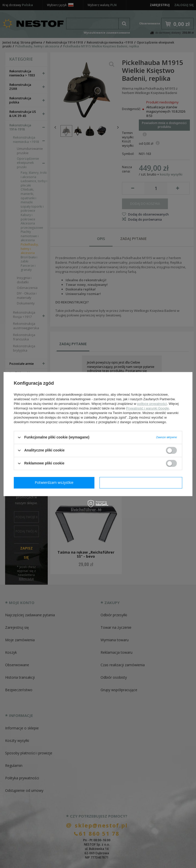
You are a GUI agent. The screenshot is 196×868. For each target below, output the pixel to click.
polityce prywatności (152, 404)
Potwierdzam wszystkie (142, 482)
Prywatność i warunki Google (148, 408)
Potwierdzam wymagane (55, 482)
